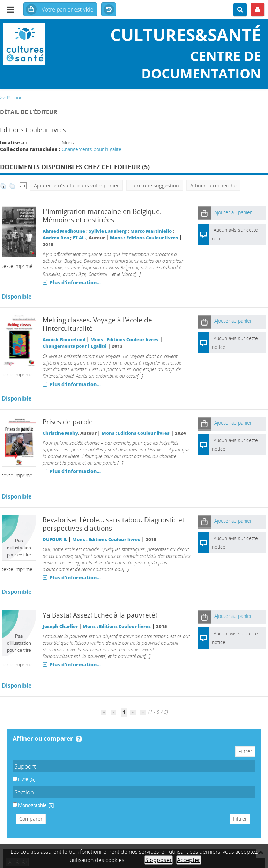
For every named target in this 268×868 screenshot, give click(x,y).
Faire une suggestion (155, 185)
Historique (109, 10)
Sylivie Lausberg (108, 231)
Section (24, 792)
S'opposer (159, 860)
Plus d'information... (75, 282)
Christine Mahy (60, 433)
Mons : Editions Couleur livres (144, 238)
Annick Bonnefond (64, 340)
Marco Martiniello (151, 231)
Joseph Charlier (60, 626)
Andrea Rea (56, 238)
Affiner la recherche (213, 185)
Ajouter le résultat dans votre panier (76, 185)
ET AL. (79, 238)
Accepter (189, 860)
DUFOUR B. (55, 540)
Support (25, 766)
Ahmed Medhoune (64, 231)
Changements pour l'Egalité (92, 149)
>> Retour (11, 98)
